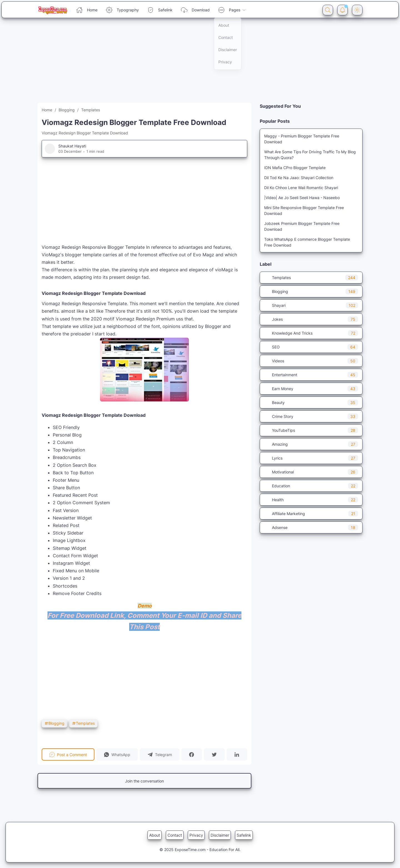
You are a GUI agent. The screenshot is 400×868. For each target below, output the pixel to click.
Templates (83, 723)
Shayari (311, 305)
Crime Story (311, 416)
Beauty (311, 402)
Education (311, 486)
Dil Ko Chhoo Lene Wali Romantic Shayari (301, 188)
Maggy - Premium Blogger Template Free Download (302, 139)
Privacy (196, 835)
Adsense (311, 527)
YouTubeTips (311, 430)
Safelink (160, 10)
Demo (145, 606)
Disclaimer (220, 835)
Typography (122, 10)
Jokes (311, 319)
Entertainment (311, 375)
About (155, 835)
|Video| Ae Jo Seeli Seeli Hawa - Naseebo (302, 198)
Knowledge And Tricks (311, 333)
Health (311, 500)
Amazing (311, 444)
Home (87, 10)
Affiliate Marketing (311, 514)
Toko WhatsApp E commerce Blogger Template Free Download (307, 242)
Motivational (311, 472)
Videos (311, 361)
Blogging (54, 723)
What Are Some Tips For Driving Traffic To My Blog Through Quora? (310, 155)
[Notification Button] (342, 10)
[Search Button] (328, 10)
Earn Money (311, 389)
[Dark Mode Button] (357, 10)
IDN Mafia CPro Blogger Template (295, 168)
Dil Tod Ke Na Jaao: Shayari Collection (299, 178)
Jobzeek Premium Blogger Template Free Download (302, 226)
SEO (311, 347)
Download (195, 10)
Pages (232, 10)
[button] (117, 754)
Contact (175, 835)
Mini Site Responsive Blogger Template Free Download (304, 210)
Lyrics (311, 458)
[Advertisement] (167, 64)
